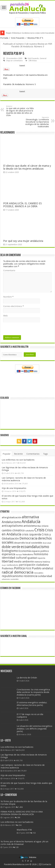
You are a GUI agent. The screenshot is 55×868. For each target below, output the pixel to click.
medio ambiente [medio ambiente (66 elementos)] (24, 562)
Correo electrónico (13, 306)
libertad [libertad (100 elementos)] (8, 561)
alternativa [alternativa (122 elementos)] (30, 517)
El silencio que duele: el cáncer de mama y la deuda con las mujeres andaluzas (27, 167)
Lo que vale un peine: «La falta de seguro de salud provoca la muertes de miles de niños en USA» (21, 111)
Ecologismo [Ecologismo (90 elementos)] (10, 551)
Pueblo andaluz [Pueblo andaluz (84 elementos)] (43, 568)
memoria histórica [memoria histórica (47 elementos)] (42, 562)
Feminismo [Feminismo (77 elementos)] (41, 554)
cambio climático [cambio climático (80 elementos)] (13, 530)
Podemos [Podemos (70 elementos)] (8, 568)
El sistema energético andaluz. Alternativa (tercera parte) (32, 704)
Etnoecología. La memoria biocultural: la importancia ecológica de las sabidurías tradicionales (34, 122)
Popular (7, 454)
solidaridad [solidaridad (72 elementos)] (45, 576)
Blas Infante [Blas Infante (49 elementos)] (43, 526)
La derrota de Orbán (27, 678)
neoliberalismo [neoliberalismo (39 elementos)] (13, 565)
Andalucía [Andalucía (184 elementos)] (31, 522)
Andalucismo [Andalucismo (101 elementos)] (11, 522)
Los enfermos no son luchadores (18, 460)
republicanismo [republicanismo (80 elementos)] (12, 576)
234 (20, 825)
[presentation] (26, 330)
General (43, 58)
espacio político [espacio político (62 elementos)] (40, 551)
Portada (4, 38)
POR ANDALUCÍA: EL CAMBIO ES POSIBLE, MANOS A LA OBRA (22, 205)
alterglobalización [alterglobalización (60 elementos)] (12, 517)
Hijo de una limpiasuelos (14, 488)
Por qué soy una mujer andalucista (23, 241)
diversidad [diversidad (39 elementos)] (47, 543)
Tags (45, 454)
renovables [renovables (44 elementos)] (39, 573)
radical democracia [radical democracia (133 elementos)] (18, 572)
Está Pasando (18, 38)
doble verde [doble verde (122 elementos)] (11, 547)
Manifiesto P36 (24, 830)
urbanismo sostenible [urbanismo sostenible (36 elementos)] (10, 579)
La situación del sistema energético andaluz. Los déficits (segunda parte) (34, 729)
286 (19, 818)
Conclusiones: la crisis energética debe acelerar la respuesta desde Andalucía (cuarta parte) (33, 692)
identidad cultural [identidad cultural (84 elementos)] (14, 558)
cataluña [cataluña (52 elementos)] (29, 531)
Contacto (45, 864)
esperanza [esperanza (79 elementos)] (9, 554)
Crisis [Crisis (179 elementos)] (39, 530)
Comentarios (33, 454)
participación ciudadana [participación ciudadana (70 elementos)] (34, 565)
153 (34, 833)
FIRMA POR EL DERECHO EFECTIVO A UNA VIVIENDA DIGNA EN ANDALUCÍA (22, 813)
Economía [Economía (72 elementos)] (25, 551)
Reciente (18, 454)
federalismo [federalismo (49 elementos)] (28, 554)
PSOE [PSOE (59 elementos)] (28, 569)
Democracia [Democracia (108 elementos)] (28, 538)
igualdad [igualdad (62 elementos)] (32, 558)
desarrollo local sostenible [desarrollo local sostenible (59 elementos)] (28, 543)
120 (17, 847)
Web (5, 316)
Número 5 (31, 84)
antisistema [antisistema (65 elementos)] (30, 526)
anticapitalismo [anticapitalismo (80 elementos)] (12, 526)
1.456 (20, 807)
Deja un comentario (15, 61)
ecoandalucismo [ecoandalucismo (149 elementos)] (35, 547)
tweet (22, 66)
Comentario (9, 270)
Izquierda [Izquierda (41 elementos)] (41, 558)
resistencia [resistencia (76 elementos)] (30, 576)
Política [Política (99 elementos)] (19, 568)
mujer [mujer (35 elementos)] (4, 565)
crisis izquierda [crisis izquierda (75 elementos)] (31, 534)
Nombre (8, 297)
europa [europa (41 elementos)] (19, 555)
